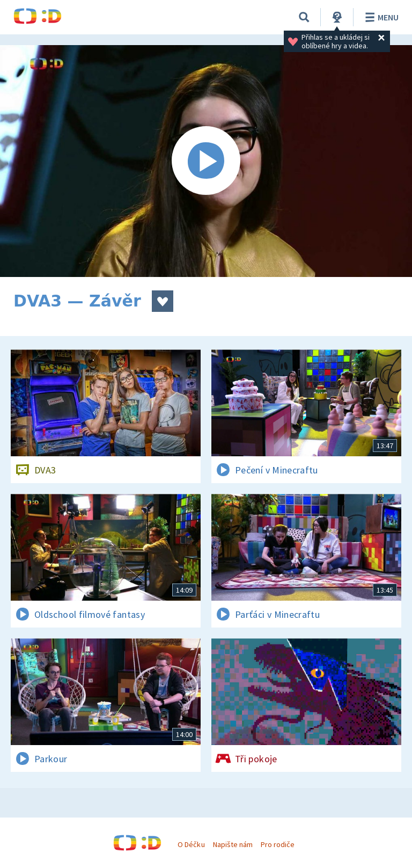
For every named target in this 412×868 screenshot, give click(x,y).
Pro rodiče (278, 844)
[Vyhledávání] (304, 17)
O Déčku (191, 844)
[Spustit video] (206, 161)
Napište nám (233, 844)
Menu (380, 17)
